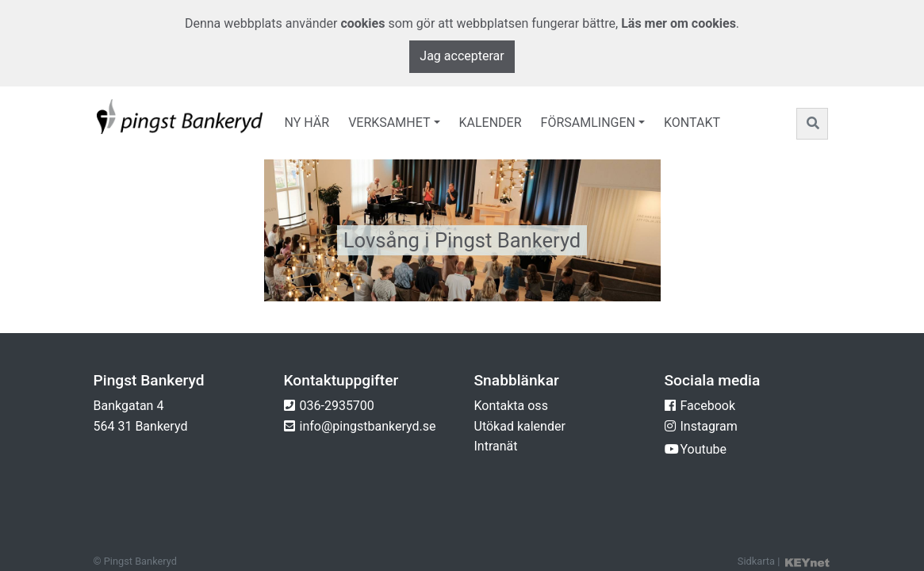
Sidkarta (756, 561)
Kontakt (692, 123)
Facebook (708, 406)
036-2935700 (337, 406)
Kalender (491, 123)
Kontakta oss (511, 406)
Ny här (307, 123)
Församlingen (588, 123)
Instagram (709, 426)
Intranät (496, 446)
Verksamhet (389, 123)
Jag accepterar (462, 56)
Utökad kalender (520, 426)
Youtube (704, 449)
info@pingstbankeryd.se (368, 426)
